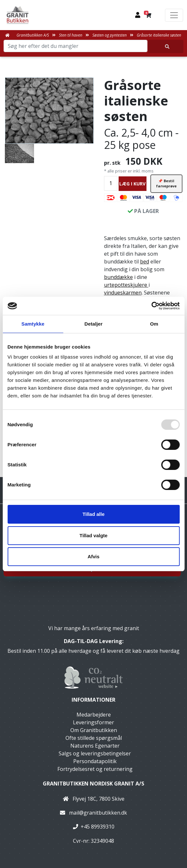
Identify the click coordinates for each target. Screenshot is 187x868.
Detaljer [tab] (94, 324)
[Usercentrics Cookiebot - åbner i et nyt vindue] (151, 306)
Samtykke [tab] (33, 324)
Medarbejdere (94, 715)
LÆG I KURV (132, 184)
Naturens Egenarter (95, 746)
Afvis (93, 556)
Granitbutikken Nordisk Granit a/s (93, 784)
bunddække (118, 277)
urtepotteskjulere (126, 285)
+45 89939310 (98, 827)
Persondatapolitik (95, 761)
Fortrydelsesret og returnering (95, 769)
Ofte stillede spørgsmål (94, 738)
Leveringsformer (93, 722)
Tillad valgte (93, 535)
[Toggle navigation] (174, 15)
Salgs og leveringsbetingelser (95, 753)
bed (145, 262)
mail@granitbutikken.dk (98, 813)
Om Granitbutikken (94, 730)
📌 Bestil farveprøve (166, 184)
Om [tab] (154, 324)
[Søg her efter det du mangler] (166, 46)
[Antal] (111, 183)
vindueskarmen (123, 293)
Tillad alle (93, 514)
